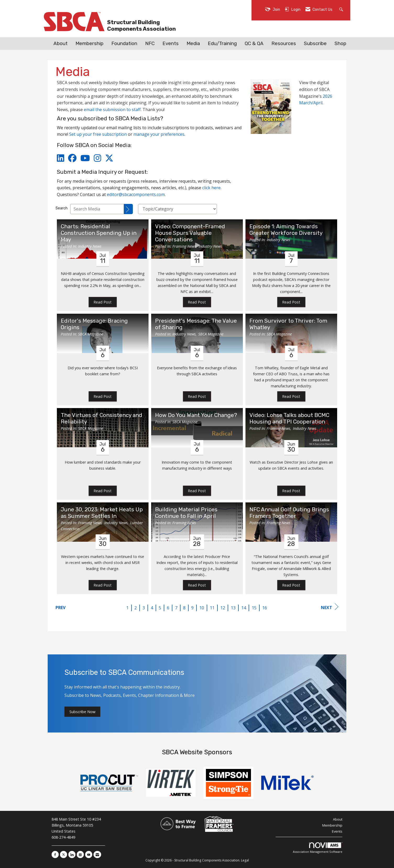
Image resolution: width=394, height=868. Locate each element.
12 (223, 608)
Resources (284, 44)
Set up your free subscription (98, 134)
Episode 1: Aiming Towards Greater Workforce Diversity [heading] (286, 230)
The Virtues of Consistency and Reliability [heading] (102, 418)
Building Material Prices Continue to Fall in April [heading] (186, 513)
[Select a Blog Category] (177, 209)
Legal (245, 860)
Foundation (124, 44)
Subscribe (315, 44)
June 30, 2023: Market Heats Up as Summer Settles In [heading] (102, 513)
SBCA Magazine (91, 334)
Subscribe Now (82, 712)
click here (211, 188)
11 (212, 608)
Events (171, 44)
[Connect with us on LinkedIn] (72, 855)
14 (244, 608)
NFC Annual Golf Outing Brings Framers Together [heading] (289, 513)
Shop (340, 44)
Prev (61, 607)
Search (62, 208)
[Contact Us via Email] (97, 855)
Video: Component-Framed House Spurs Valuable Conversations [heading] (190, 233)
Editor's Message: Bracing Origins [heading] (94, 324)
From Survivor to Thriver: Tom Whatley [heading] (288, 324)
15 (254, 608)
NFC (150, 44)
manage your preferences (159, 134)
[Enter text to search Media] (97, 209)
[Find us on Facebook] (55, 855)
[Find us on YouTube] (89, 855)
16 (265, 608)
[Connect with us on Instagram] (80, 855)
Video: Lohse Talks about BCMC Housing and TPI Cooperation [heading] (289, 418)
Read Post (103, 302)
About (61, 44)
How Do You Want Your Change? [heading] (196, 415)
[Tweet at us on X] (64, 855)
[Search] (128, 209)
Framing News (184, 246)
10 (202, 608)
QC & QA (254, 44)
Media (193, 44)
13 (233, 608)
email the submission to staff (112, 110)
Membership (89, 44)
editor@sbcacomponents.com (136, 194)
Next (330, 607)
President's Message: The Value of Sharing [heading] (196, 324)
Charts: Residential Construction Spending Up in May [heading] (99, 233)
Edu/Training (222, 44)
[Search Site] (342, 9)
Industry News (90, 246)
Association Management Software (318, 848)
